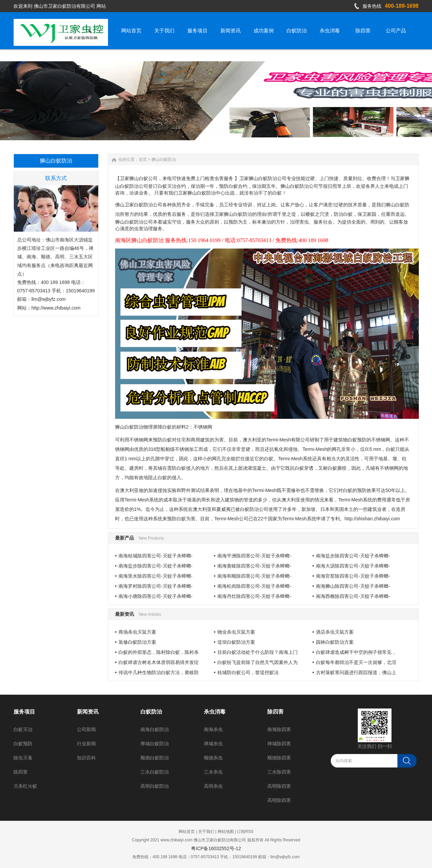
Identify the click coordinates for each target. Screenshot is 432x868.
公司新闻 (86, 729)
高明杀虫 (213, 786)
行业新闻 (86, 744)
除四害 (21, 772)
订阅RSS (245, 832)
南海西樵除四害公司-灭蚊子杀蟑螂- (353, 596)
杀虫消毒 (215, 712)
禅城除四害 (279, 744)
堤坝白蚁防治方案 (236, 642)
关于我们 (206, 832)
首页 (143, 160)
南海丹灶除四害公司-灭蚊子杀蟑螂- (254, 596)
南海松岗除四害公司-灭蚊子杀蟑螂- (254, 586)
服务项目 (24, 712)
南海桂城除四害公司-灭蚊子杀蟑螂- (155, 556)
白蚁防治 (151, 712)
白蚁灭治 (23, 729)
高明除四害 (279, 786)
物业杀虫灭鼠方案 (236, 632)
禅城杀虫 (213, 744)
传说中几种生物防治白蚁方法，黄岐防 (159, 672)
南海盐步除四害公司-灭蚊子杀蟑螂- (353, 556)
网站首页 (187, 832)
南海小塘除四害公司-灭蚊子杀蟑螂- (155, 596)
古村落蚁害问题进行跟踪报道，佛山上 (356, 672)
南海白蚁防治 (155, 729)
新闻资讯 (88, 712)
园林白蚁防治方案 (335, 642)
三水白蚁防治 (155, 772)
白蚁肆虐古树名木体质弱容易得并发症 (159, 662)
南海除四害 (279, 729)
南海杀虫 (213, 729)
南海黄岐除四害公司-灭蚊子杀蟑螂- (254, 566)
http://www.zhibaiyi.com (56, 308)
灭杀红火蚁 (25, 786)
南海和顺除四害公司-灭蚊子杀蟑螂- (254, 576)
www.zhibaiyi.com (176, 840)
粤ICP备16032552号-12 (216, 848)
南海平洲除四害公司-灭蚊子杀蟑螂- (254, 556)
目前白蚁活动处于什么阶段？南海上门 (258, 652)
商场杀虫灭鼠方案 (137, 632)
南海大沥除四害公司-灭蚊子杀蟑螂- (353, 566)
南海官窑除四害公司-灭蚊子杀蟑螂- (353, 576)
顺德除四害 (279, 758)
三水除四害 (279, 772)
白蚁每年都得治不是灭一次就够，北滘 (356, 662)
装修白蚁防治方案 (137, 642)
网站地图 (226, 832)
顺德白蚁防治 (155, 758)
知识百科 (86, 758)
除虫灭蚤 (23, 758)
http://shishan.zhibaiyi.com (372, 519)
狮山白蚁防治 (164, 160)
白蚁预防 (23, 744)
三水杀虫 (213, 772)
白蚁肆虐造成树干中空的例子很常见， (356, 652)
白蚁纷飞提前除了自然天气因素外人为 (258, 662)
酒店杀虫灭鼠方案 (335, 632)
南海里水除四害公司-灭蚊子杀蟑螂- (155, 576)
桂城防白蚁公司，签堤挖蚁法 (248, 672)
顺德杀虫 (213, 758)
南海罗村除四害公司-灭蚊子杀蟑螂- (155, 586)
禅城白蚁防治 (155, 744)
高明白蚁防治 (155, 786)
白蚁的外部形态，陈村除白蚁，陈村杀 (159, 652)
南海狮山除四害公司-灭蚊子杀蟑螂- (353, 586)
